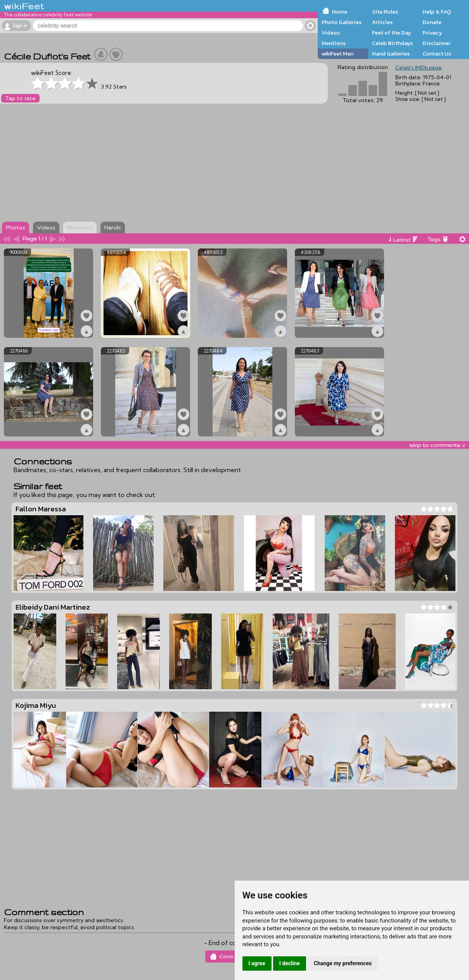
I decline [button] (290, 963)
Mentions (334, 43)
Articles (382, 22)
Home (340, 12)
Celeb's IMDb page (419, 68)
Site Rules (385, 12)
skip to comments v (437, 445)
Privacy (432, 33)
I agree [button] (257, 963)
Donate (432, 22)
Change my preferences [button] (343, 963)
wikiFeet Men (337, 54)
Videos (331, 33)
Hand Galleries (391, 54)
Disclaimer (436, 43)
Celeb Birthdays (392, 43)
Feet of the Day (392, 33)
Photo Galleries (342, 22)
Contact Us (437, 54)
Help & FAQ (437, 12)
